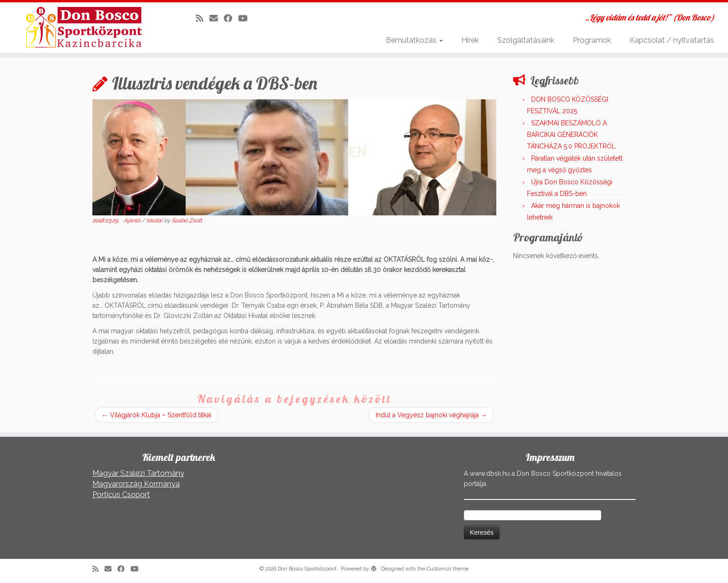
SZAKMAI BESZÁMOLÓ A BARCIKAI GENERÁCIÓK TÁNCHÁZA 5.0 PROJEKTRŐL (571, 135)
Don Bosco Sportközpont (307, 569)
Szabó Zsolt (187, 220)
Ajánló (133, 220)
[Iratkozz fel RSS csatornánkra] (203, 18)
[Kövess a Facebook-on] (231, 18)
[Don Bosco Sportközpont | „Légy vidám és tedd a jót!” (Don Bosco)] (84, 27)
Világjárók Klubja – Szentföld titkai (156, 415)
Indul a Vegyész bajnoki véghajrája (431, 415)
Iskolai (155, 220)
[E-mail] (217, 18)
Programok (592, 40)
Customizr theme (448, 569)
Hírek (470, 40)
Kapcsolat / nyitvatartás (672, 40)
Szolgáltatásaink (526, 40)
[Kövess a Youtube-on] (246, 18)
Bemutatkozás (414, 40)
